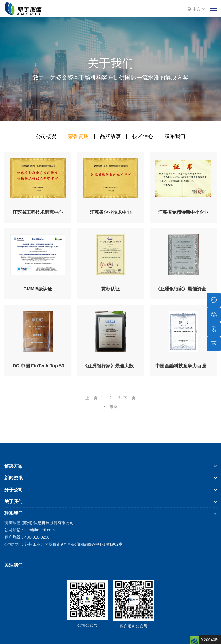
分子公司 (14, 490)
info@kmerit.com (40, 530)
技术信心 (143, 136)
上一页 (92, 398)
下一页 (129, 398)
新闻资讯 (14, 478)
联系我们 (175, 136)
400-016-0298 (37, 537)
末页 (113, 407)
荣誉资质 (78, 136)
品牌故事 (110, 136)
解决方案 (14, 466)
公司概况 (46, 136)
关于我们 (14, 502)
